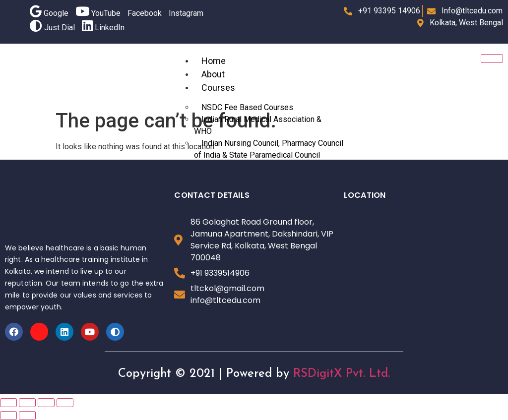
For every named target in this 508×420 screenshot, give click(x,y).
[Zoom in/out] (65, 403)
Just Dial (52, 28)
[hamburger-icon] (492, 59)
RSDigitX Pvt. (329, 374)
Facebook (145, 13)
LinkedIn (103, 28)
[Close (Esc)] (8, 403)
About (213, 74)
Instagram (186, 13)
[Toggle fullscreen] (46, 403)
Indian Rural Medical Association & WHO (258, 125)
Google (49, 13)
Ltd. (380, 374)
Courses (218, 88)
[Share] (27, 403)
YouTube (98, 13)
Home (214, 61)
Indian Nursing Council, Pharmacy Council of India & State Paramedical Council (269, 149)
